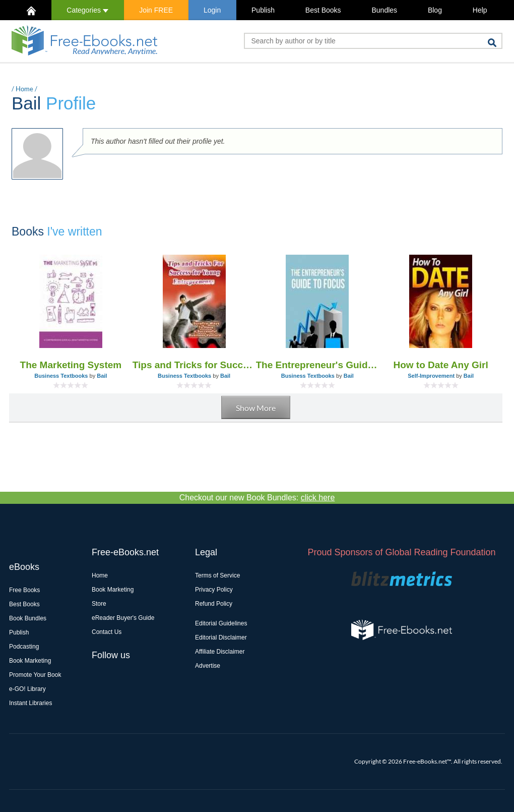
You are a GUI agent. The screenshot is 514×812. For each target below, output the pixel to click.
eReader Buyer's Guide (123, 618)
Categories (87, 10)
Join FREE (156, 10)
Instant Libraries (30, 703)
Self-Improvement (431, 376)
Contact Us (107, 632)
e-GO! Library (27, 689)
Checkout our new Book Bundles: (257, 498)
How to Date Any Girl (440, 365)
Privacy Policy (214, 590)
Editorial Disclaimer (221, 637)
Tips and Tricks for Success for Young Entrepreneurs (194, 365)
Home (24, 89)
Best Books (323, 10)
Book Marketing (30, 661)
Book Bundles (28, 618)
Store (99, 604)
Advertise (208, 666)
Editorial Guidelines (221, 623)
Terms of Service (217, 575)
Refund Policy (214, 604)
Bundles (384, 10)
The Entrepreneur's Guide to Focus (318, 365)
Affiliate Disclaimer (220, 652)
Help (480, 10)
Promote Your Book (35, 675)
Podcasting (24, 647)
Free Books (24, 590)
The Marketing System (71, 365)
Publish (263, 10)
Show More (256, 408)
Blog (435, 10)
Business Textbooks (61, 376)
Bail (102, 376)
